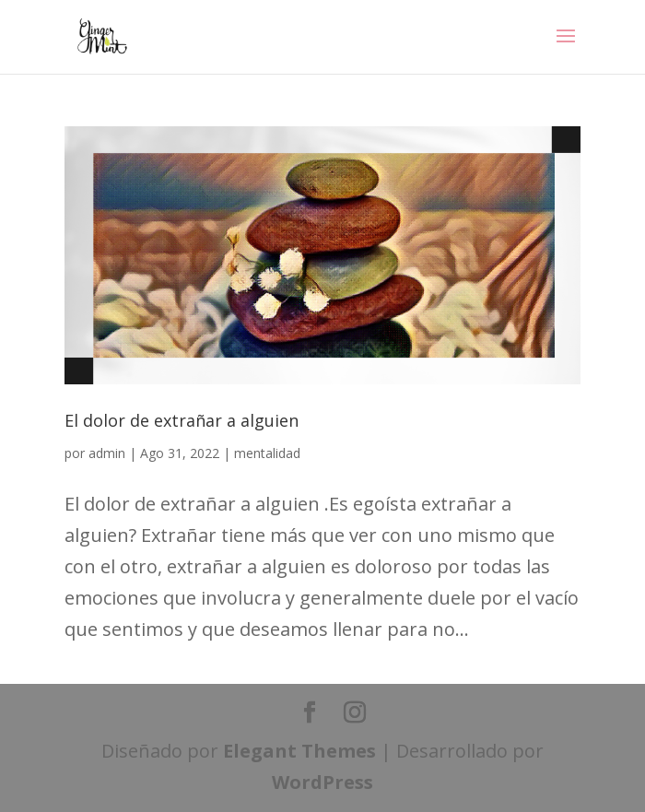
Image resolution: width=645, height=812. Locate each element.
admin (107, 453)
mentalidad (267, 453)
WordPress (322, 782)
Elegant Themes (299, 751)
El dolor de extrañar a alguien (182, 420)
